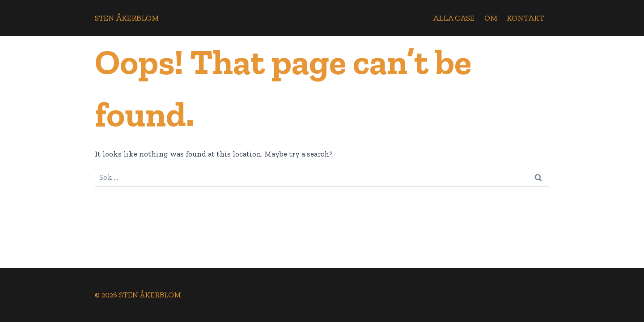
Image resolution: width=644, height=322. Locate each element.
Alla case (454, 18)
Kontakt (525, 18)
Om (491, 18)
